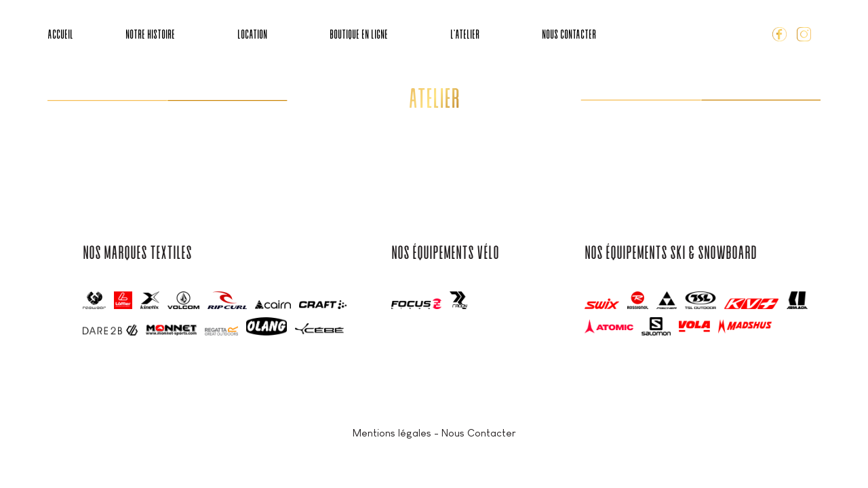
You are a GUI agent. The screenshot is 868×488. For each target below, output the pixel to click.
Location (252, 35)
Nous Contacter (569, 35)
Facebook (780, 34)
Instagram (804, 34)
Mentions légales (392, 433)
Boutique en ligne (359, 35)
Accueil (60, 35)
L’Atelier (465, 35)
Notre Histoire (150, 35)
